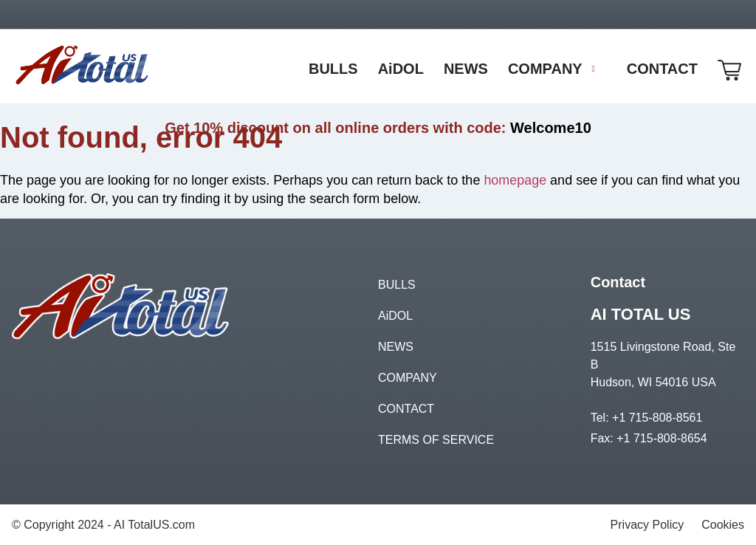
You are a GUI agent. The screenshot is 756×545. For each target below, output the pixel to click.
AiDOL (395, 315)
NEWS (396, 346)
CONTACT (406, 408)
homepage (515, 180)
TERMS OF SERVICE (436, 439)
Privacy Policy (647, 524)
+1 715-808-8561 (657, 417)
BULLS (397, 284)
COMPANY (408, 377)
